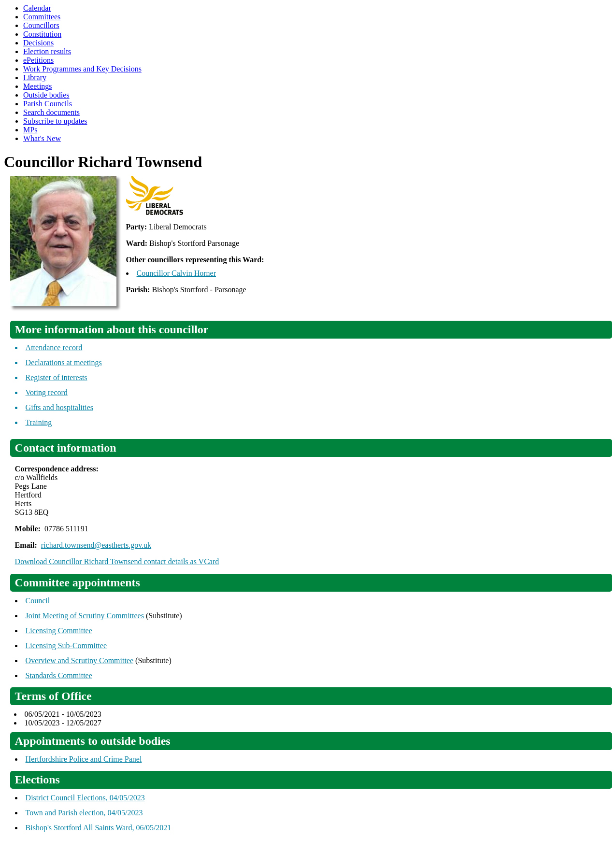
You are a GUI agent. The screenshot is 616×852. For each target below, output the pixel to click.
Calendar (37, 8)
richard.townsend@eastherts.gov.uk (96, 545)
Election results (47, 51)
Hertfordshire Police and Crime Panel (84, 759)
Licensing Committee (59, 631)
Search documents (51, 112)
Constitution (42, 34)
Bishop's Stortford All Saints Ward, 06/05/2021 (99, 828)
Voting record (47, 392)
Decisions (38, 43)
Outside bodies (46, 95)
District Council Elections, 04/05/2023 (85, 798)
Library (35, 78)
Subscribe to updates (55, 121)
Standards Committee (59, 675)
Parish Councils (48, 104)
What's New (42, 138)
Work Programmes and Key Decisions (82, 69)
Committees (42, 17)
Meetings (38, 86)
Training (39, 422)
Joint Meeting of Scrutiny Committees (85, 616)
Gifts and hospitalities (59, 407)
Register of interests (57, 377)
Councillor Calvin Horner (176, 273)
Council (38, 601)
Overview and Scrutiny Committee (80, 660)
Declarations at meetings (64, 362)
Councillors (41, 25)
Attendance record (54, 348)
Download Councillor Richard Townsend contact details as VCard (117, 561)
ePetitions (38, 60)
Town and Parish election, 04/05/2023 (84, 813)
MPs (30, 130)
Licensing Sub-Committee (66, 646)
